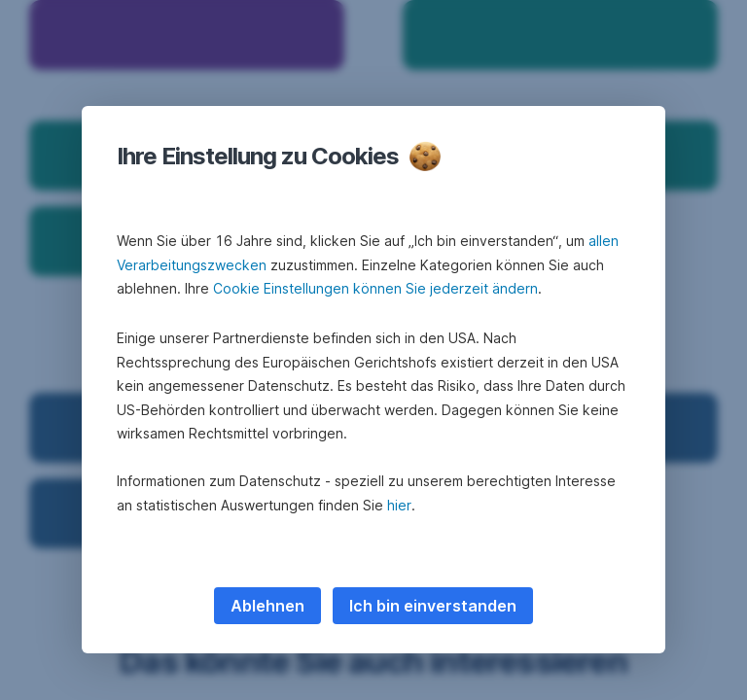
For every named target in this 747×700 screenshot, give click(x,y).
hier (399, 505)
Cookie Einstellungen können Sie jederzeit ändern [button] (375, 288)
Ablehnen (267, 606)
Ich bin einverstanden (433, 606)
